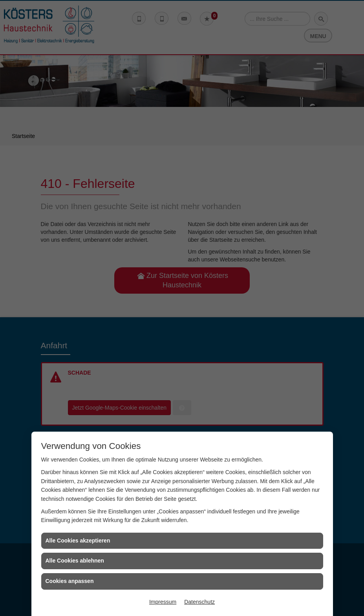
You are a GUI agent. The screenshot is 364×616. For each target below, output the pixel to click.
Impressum (163, 602)
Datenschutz (199, 602)
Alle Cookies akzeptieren (78, 541)
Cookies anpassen (70, 581)
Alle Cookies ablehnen (75, 561)
